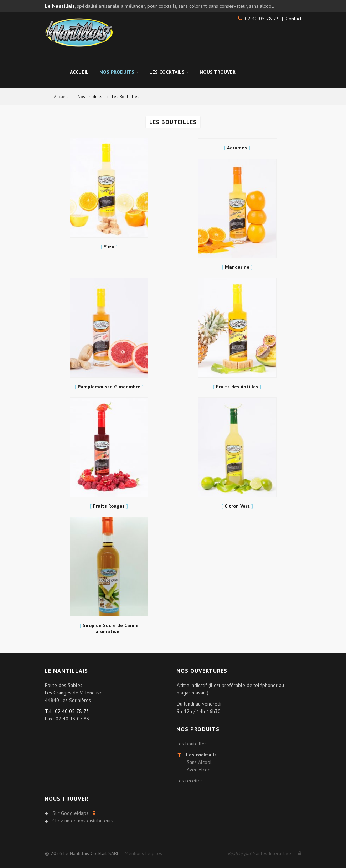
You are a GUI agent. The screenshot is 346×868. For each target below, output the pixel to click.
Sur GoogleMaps (70, 813)
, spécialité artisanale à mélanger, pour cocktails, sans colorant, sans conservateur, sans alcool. (159, 6)
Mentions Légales (143, 853)
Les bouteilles (192, 744)
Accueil (79, 72)
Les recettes (190, 781)
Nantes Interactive (259, 853)
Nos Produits (119, 72)
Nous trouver (218, 72)
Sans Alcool (199, 762)
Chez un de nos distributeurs (83, 821)
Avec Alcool (199, 770)
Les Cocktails (169, 72)
